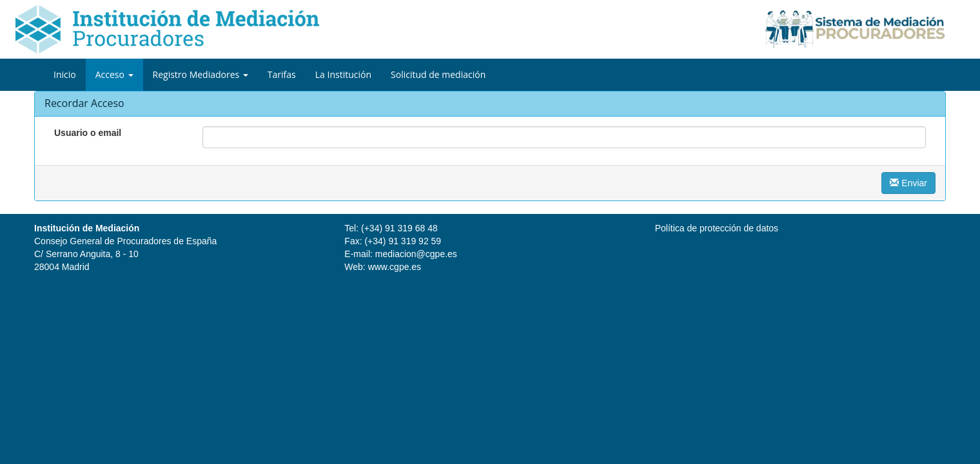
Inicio (65, 74)
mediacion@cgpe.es (416, 254)
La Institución (343, 74)
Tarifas (282, 74)
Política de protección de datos (717, 228)
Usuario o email (88, 133)
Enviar (908, 183)
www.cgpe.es (395, 267)
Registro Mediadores (201, 74)
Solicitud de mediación (438, 74)
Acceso (114, 74)
